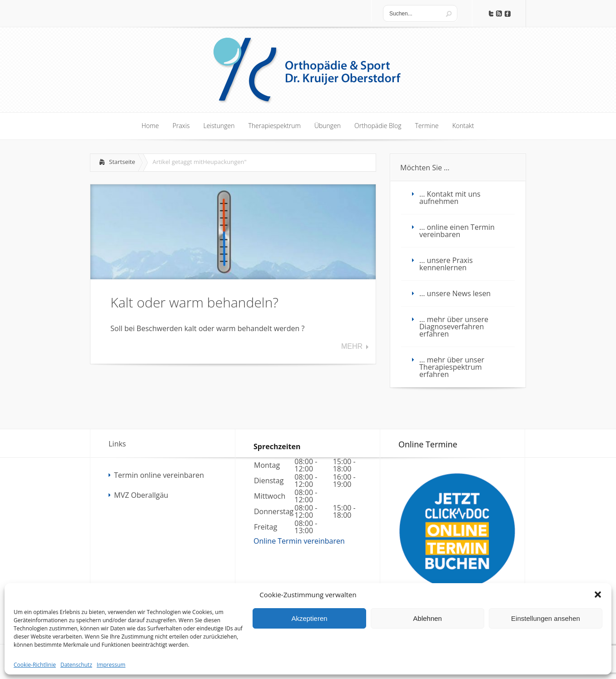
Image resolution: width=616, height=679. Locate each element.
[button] (598, 595)
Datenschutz (76, 665)
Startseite (122, 162)
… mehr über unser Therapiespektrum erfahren (452, 367)
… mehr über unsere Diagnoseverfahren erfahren (454, 327)
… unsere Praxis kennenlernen (446, 264)
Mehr (352, 347)
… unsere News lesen (455, 293)
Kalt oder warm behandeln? (194, 302)
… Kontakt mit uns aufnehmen (450, 198)
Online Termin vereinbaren (299, 541)
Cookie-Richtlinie (35, 665)
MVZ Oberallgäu (141, 495)
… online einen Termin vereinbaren (457, 231)
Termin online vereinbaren (159, 475)
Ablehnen (427, 618)
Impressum (111, 665)
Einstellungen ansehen (546, 618)
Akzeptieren (309, 618)
